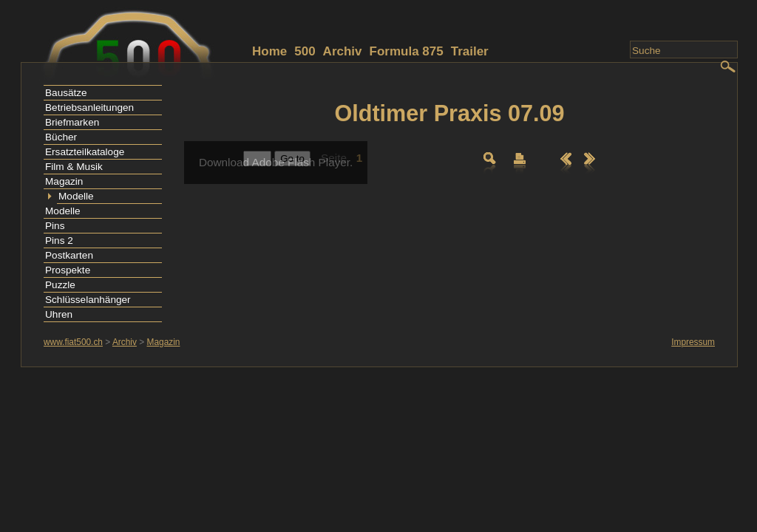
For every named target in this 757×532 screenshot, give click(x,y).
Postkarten (69, 255)
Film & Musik (74, 167)
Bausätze (66, 93)
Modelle (76, 196)
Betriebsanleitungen (89, 108)
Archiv (343, 51)
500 (305, 51)
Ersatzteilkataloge (85, 152)
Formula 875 (407, 51)
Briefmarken (72, 122)
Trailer (470, 51)
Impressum (693, 342)
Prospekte (68, 270)
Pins (55, 226)
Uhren (59, 314)
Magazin (64, 181)
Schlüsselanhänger (88, 300)
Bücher (61, 137)
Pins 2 (59, 241)
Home (269, 51)
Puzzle (60, 285)
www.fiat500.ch (73, 342)
